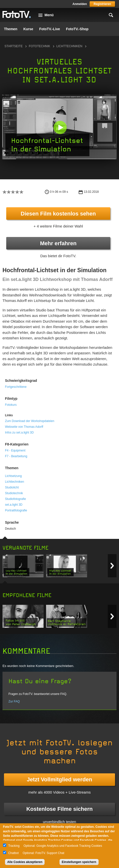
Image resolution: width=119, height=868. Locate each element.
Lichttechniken (69, 46)
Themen (11, 29)
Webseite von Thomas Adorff (24, 427)
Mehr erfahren (58, 243)
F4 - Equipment (15, 450)
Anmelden (80, 4)
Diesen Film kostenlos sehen (58, 214)
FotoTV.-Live (50, 29)
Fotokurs (11, 405)
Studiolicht (12, 487)
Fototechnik (40, 46)
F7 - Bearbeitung (16, 456)
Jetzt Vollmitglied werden (59, 779)
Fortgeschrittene (16, 387)
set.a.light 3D (14, 505)
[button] (60, 127)
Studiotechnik (14, 493)
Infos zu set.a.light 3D (19, 433)
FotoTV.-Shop (77, 29)
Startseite (14, 46)
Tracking (14, 846)
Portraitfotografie (16, 510)
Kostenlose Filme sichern (60, 809)
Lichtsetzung (13, 476)
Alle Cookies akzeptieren (25, 862)
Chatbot (13, 853)
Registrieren (102, 4)
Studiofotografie (15, 499)
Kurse (28, 29)
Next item (112, 566)
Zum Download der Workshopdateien (30, 421)
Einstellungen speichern (79, 862)
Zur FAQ (14, 701)
